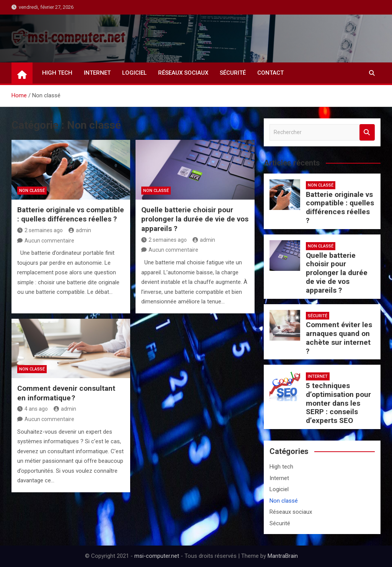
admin (80, 230)
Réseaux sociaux (183, 73)
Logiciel (134, 73)
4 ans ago (33, 409)
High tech (57, 73)
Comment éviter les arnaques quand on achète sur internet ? (339, 338)
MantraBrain (283, 556)
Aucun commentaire (49, 241)
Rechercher (367, 132)
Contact (270, 73)
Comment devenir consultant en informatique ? (66, 393)
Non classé (32, 191)
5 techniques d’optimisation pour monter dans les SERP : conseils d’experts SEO (338, 403)
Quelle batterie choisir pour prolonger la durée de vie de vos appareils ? (195, 219)
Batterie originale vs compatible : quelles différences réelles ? (71, 215)
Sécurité (233, 73)
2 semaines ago (40, 230)
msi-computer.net (157, 556)
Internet (97, 73)
